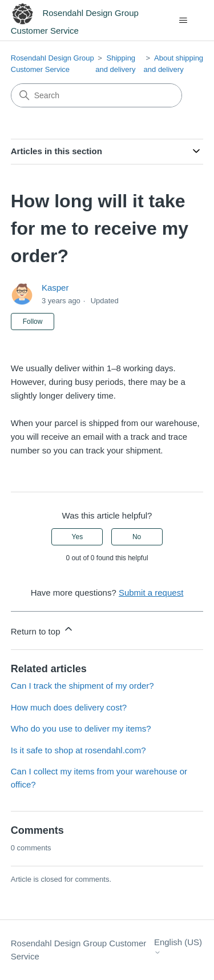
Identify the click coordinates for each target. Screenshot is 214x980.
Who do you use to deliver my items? (81, 728)
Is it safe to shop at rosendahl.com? (78, 750)
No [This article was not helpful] (137, 537)
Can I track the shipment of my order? (82, 686)
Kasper (55, 288)
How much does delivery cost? (69, 707)
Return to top (43, 630)
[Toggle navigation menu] (183, 21)
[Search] (96, 95)
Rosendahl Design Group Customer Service (79, 950)
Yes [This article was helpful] (78, 537)
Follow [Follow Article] (33, 322)
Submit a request (151, 593)
